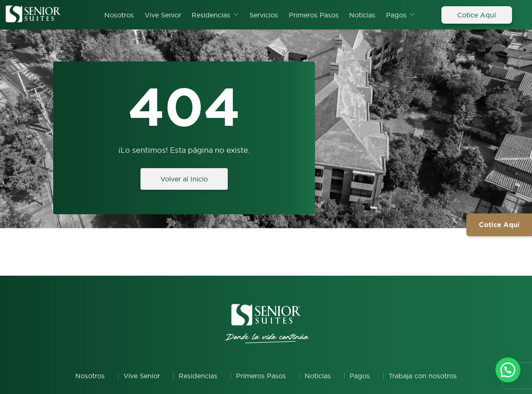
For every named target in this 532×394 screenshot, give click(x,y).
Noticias (362, 15)
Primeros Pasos (314, 15)
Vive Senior (163, 15)
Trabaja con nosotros (423, 376)
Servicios (264, 15)
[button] (508, 369)
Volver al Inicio (184, 179)
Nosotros (119, 15)
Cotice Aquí (477, 15)
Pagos (396, 15)
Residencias (211, 15)
